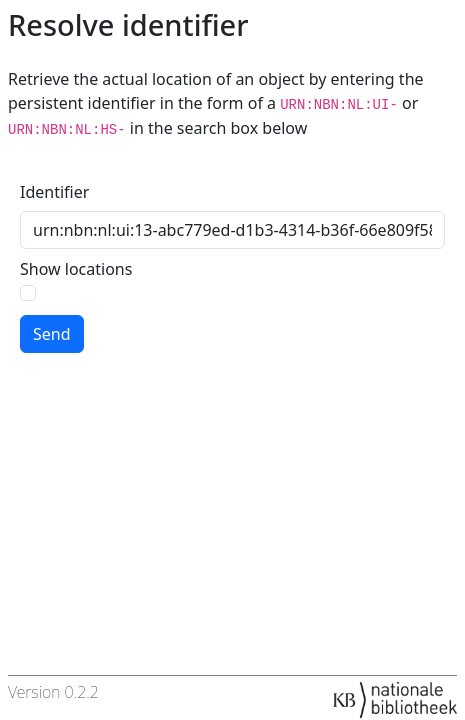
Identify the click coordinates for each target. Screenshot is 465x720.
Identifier (54, 192)
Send (52, 334)
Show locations (76, 269)
